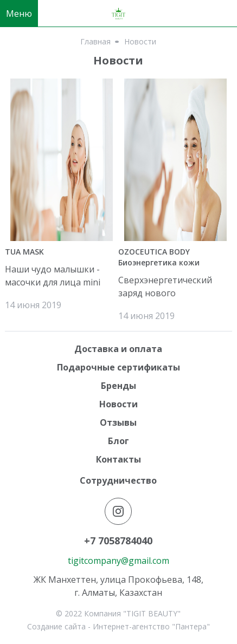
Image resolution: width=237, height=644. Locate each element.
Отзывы (118, 422)
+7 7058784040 (118, 541)
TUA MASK (24, 252)
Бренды (118, 386)
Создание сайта (56, 626)
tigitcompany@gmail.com (118, 561)
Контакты (118, 459)
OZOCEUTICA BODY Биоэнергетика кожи (159, 257)
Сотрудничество (118, 480)
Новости (118, 404)
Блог (118, 441)
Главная (95, 42)
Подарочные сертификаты (118, 367)
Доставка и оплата (118, 349)
